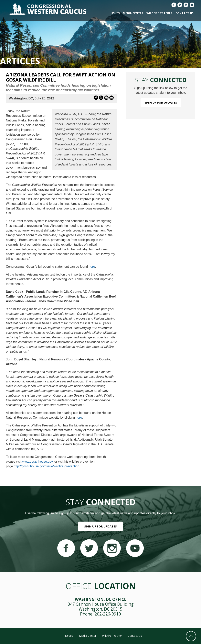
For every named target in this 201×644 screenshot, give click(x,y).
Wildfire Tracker (159, 13)
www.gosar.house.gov (37, 462)
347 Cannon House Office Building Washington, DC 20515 (101, 607)
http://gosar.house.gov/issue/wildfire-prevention (47, 466)
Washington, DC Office (101, 599)
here (92, 267)
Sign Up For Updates (161, 102)
